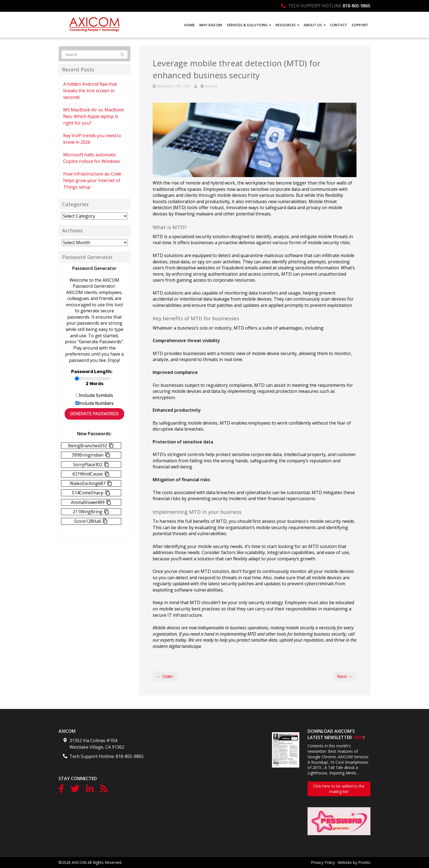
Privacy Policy (323, 862)
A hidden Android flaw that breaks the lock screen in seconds (90, 91)
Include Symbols (96, 395)
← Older (165, 676)
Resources (287, 25)
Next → (345, 676)
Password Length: (92, 372)
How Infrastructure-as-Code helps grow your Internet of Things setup (92, 180)
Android (211, 86)
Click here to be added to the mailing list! (339, 789)
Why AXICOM (211, 25)
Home (189, 25)
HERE (358, 737)
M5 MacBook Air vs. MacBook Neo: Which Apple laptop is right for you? (94, 116)
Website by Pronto (354, 862)
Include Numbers (96, 403)
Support (360, 25)
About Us (315, 25)
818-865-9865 (356, 6)
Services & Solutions (249, 25)
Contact (339, 25)
